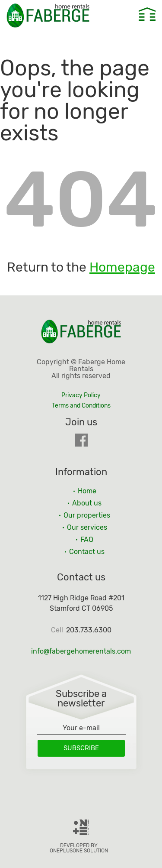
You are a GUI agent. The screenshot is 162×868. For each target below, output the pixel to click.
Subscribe (81, 748)
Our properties (87, 515)
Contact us (87, 552)
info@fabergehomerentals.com (81, 651)
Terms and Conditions (81, 406)
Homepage (122, 267)
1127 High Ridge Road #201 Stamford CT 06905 (81, 603)
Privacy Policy (81, 395)
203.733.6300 (89, 630)
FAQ (87, 539)
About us (87, 503)
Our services (87, 527)
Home (87, 491)
